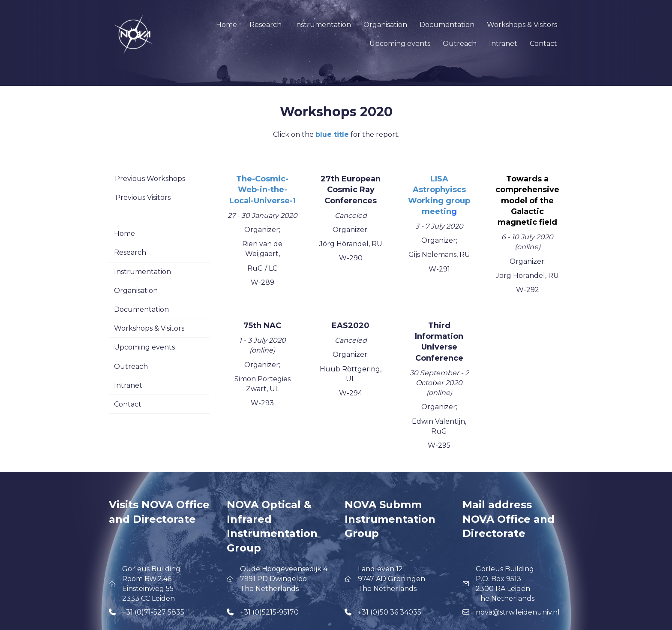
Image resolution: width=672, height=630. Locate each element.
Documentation (447, 25)
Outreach (460, 44)
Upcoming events (400, 44)
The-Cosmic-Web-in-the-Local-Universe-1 (262, 190)
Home (226, 25)
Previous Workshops (150, 179)
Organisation (385, 25)
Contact (543, 44)
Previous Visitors (143, 197)
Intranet (503, 44)
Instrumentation (322, 25)
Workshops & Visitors (522, 25)
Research (265, 25)
